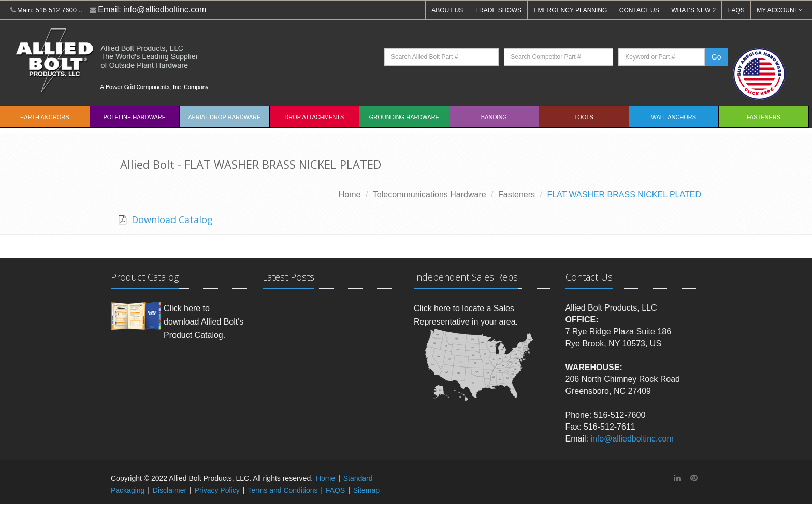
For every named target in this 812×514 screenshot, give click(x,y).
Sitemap (366, 490)
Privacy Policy (217, 490)
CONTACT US (639, 10)
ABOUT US (447, 10)
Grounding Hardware (404, 117)
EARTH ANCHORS (45, 117)
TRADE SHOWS (498, 10)
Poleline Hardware (134, 117)
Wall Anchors (674, 117)
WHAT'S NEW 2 (693, 10)
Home (350, 194)
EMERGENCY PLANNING (571, 10)
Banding (494, 117)
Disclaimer (170, 490)
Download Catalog (171, 219)
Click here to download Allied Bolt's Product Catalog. (204, 321)
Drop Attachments (314, 117)
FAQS (736, 10)
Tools (584, 117)
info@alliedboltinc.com (165, 10)
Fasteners (764, 117)
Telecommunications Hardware (430, 194)
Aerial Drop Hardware (224, 117)
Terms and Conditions (282, 490)
